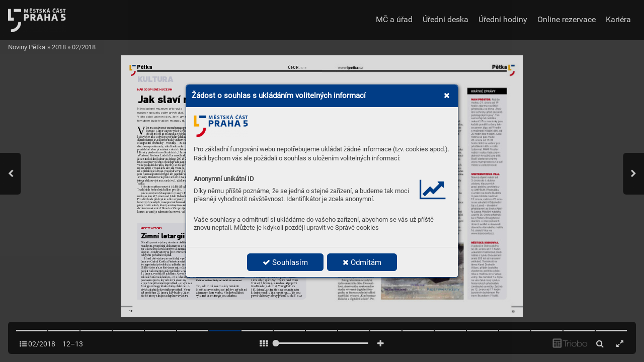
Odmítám (362, 262)
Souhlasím (285, 262)
